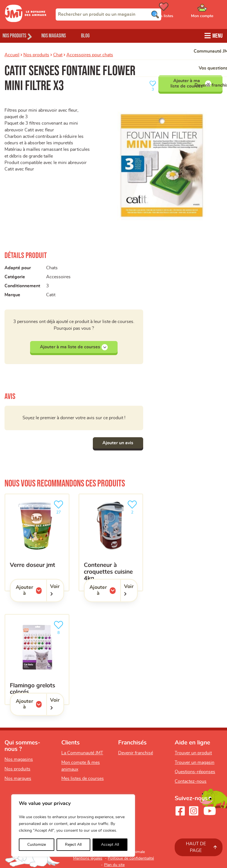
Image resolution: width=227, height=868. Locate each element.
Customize (37, 845)
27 (60, 507)
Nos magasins (62, 35)
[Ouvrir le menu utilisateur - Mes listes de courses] (178, 12)
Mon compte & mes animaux (81, 766)
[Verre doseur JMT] (37, 542)
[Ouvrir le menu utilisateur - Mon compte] (210, 12)
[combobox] (108, 14)
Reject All (73, 845)
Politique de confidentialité (131, 858)
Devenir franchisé (136, 753)
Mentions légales (88, 858)
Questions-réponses (195, 772)
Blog (98, 35)
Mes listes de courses (83, 779)
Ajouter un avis (116, 443)
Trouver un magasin (195, 762)
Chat (58, 54)
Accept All (110, 845)
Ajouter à (31, 590)
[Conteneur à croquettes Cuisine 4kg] (111, 542)
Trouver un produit (193, 753)
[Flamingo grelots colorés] (37, 660)
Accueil (12, 54)
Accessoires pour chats (90, 54)
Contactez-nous (191, 781)
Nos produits (36, 54)
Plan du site (114, 865)
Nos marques (18, 779)
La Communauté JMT (82, 753)
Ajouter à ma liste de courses (191, 83)
